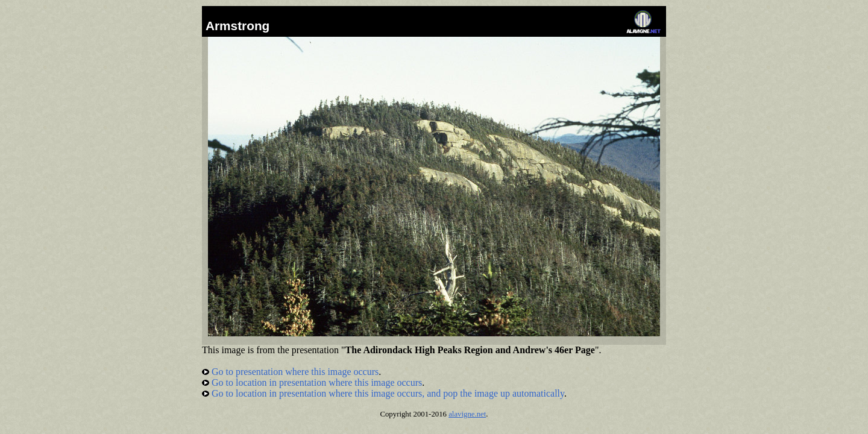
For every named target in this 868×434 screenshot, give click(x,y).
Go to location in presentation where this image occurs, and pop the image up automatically (383, 393)
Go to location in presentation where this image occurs (312, 382)
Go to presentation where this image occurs (290, 372)
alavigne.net (467, 414)
